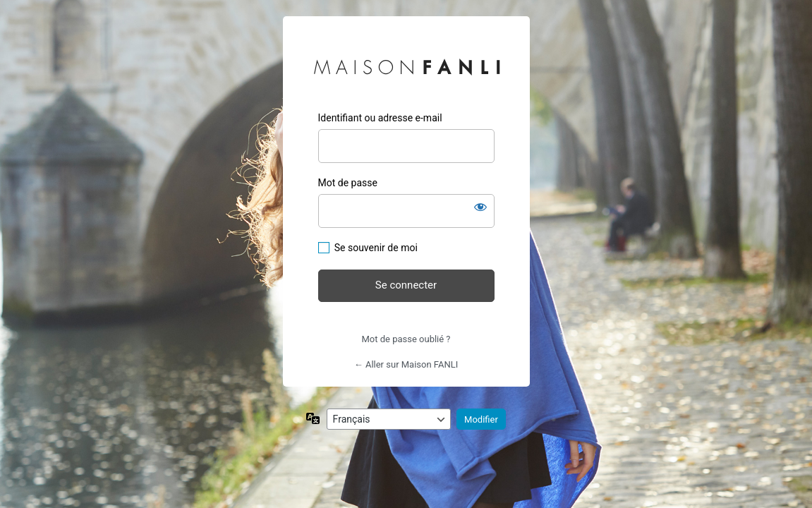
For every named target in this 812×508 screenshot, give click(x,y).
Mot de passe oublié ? (406, 339)
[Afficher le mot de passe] (480, 207)
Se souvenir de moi (376, 248)
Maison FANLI (407, 64)
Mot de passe (348, 183)
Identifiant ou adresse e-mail (380, 118)
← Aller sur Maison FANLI (406, 364)
